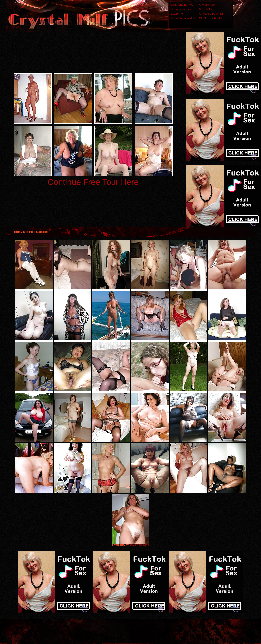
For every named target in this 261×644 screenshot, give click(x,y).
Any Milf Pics (207, 5)
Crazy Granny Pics (182, 5)
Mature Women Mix (182, 18)
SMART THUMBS (139, 546)
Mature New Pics (181, 9)
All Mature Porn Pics (211, 14)
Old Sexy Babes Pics (212, 18)
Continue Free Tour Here (93, 182)
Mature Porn (178, 14)
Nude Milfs (205, 9)
